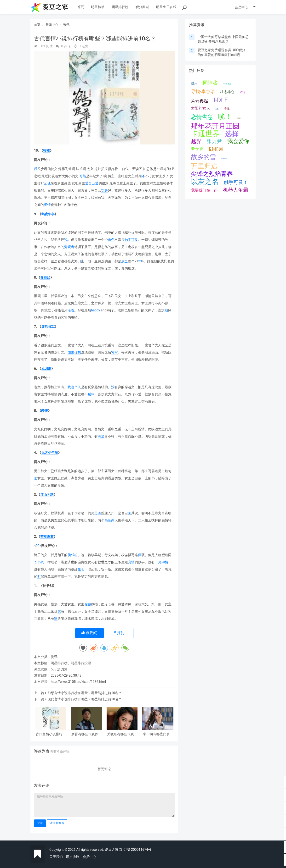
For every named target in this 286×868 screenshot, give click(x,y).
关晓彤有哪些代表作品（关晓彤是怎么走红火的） (122, 734)
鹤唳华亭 (48, 214)
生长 (81, 569)
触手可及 (131, 240)
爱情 (47, 205)
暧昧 (91, 394)
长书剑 (39, 562)
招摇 (46, 150)
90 (38, 546)
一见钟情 (161, 562)
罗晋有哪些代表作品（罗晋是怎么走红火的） (86, 734)
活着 (71, 310)
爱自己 (90, 183)
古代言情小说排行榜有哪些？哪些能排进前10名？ (51, 734)
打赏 (119, 633)
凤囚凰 (46, 369)
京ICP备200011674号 (135, 850)
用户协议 (73, 857)
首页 (37, 25)
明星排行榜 (59, 663)
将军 (114, 352)
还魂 (47, 183)
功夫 (104, 190)
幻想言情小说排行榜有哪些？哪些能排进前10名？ (85, 693)
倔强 (88, 604)
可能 (83, 176)
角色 (111, 240)
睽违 (45, 411)
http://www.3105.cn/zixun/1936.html (78, 682)
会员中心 (89, 857)
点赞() (89, 633)
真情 (131, 562)
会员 (245, 7)
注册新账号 (57, 823)
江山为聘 (47, 495)
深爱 (101, 436)
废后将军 (48, 327)
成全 (125, 261)
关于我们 (56, 857)
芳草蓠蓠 (47, 536)
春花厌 (45, 277)
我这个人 (74, 387)
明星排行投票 (81, 663)
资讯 (66, 25)
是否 (98, 513)
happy (96, 310)
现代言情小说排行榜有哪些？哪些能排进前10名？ (85, 699)
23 (140, 261)
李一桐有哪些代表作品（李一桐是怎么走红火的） (158, 734)
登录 (40, 823)
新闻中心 (52, 25)
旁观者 (69, 247)
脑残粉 (73, 555)
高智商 (109, 520)
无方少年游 (50, 453)
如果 (71, 352)
